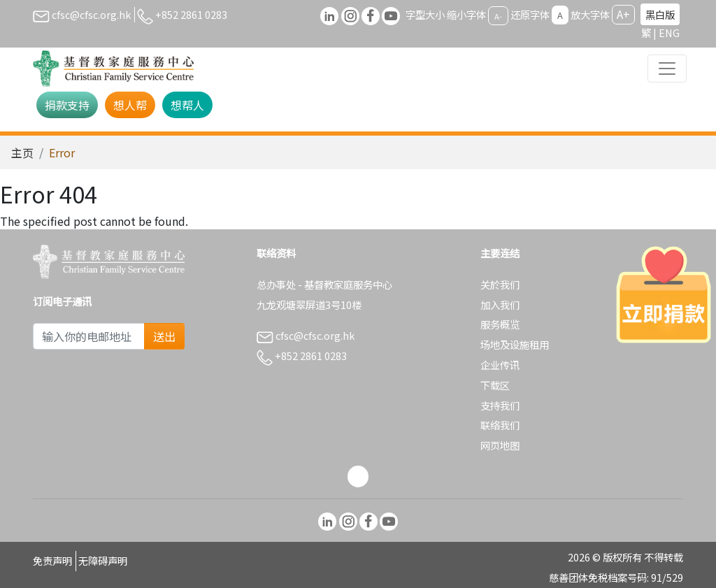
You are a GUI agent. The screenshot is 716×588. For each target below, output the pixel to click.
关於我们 (500, 284)
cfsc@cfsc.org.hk (82, 14)
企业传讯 (500, 365)
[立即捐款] (664, 294)
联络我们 (500, 425)
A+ (623, 14)
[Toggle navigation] (667, 69)
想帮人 (187, 105)
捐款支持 (67, 105)
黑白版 (660, 14)
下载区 (495, 385)
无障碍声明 (103, 560)
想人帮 (130, 105)
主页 (22, 152)
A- (498, 15)
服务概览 (500, 324)
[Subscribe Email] (89, 336)
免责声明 (52, 560)
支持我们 (500, 405)
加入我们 (500, 304)
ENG (669, 33)
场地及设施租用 (515, 344)
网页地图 (500, 445)
